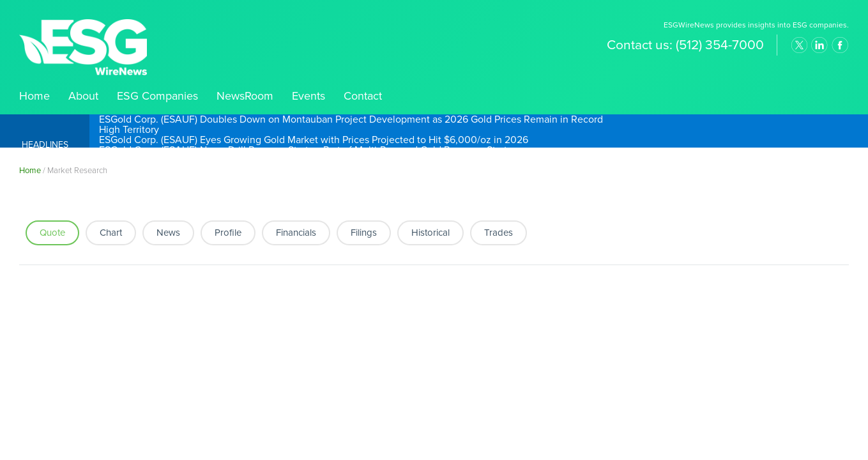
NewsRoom (245, 96)
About (83, 96)
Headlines (45, 145)
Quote (52, 233)
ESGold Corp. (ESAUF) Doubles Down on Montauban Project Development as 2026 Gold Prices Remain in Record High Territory (351, 125)
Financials (296, 233)
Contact (363, 96)
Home (34, 96)
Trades (499, 233)
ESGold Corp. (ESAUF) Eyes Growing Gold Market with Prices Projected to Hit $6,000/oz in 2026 (314, 140)
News (168, 233)
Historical (430, 233)
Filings (364, 233)
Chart (111, 233)
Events (308, 96)
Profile (228, 233)
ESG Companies (157, 96)
